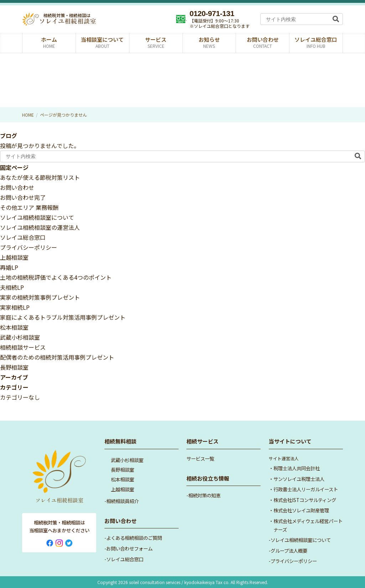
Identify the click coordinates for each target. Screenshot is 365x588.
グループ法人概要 (289, 551)
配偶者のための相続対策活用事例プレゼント (57, 357)
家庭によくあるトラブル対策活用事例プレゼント (63, 317)
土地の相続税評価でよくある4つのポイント (56, 277)
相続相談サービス (23, 347)
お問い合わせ (17, 187)
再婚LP (9, 267)
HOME (28, 115)
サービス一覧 (200, 458)
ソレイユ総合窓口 (23, 237)
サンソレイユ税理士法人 (299, 479)
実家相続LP (15, 307)
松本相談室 (14, 327)
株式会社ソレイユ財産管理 (301, 510)
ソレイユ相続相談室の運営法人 (40, 227)
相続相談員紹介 (122, 501)
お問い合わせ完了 (23, 197)
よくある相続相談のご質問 (134, 538)
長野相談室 (14, 367)
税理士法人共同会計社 (297, 468)
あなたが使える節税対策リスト (40, 177)
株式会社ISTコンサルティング (305, 500)
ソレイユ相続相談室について (37, 217)
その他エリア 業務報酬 (29, 207)
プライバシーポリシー (29, 247)
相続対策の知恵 (204, 495)
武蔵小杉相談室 (20, 337)
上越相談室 (14, 257)
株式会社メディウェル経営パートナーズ (308, 525)
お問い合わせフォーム (129, 548)
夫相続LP (12, 287)
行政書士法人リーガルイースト (306, 489)
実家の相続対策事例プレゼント (40, 297)
